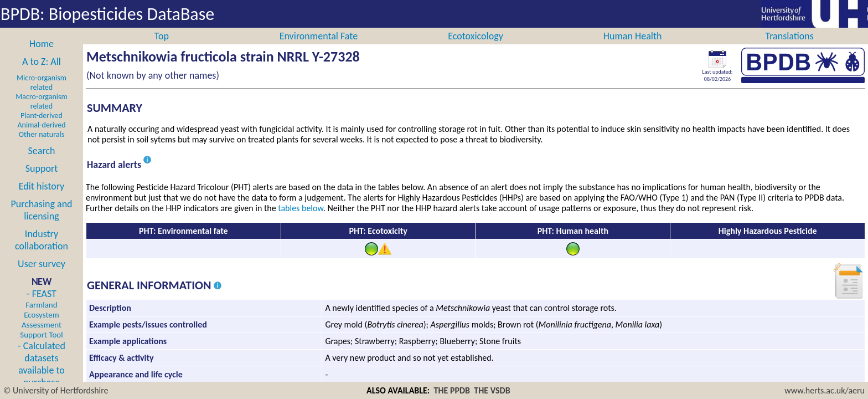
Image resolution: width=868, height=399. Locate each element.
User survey (42, 276)
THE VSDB (492, 390)
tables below (301, 220)
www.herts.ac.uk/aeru (825, 390)
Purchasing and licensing (41, 222)
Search (42, 163)
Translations (790, 48)
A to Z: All (42, 74)
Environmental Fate (319, 48)
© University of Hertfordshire (56, 390)
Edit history (42, 198)
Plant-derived (42, 128)
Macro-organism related (41, 114)
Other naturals (42, 147)
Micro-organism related (42, 95)
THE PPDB (452, 390)
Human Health (633, 48)
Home (42, 56)
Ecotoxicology (476, 48)
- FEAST (41, 326)
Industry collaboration (42, 252)
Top (162, 48)
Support (42, 181)
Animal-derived (42, 137)
